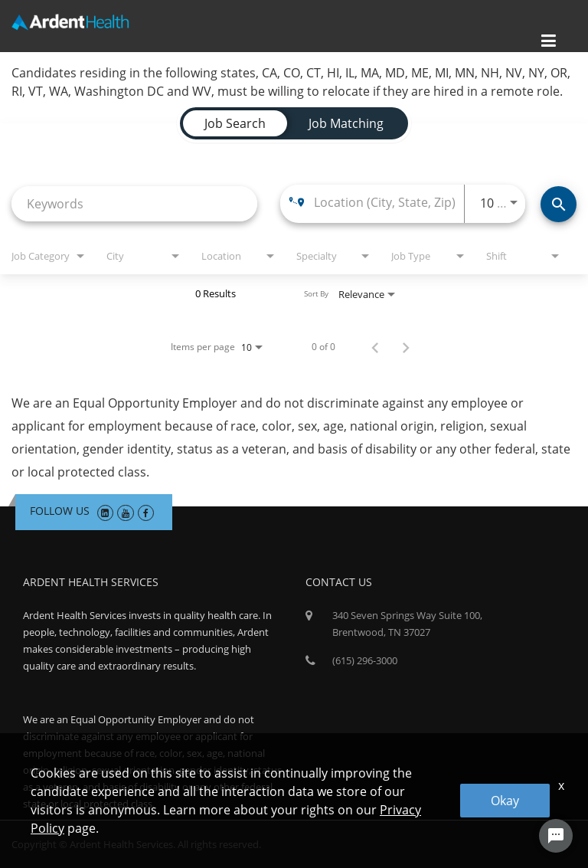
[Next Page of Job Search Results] (406, 347)
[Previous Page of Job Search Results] (375, 347)
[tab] (235, 123)
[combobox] (134, 203)
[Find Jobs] (559, 204)
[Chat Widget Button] (556, 836)
